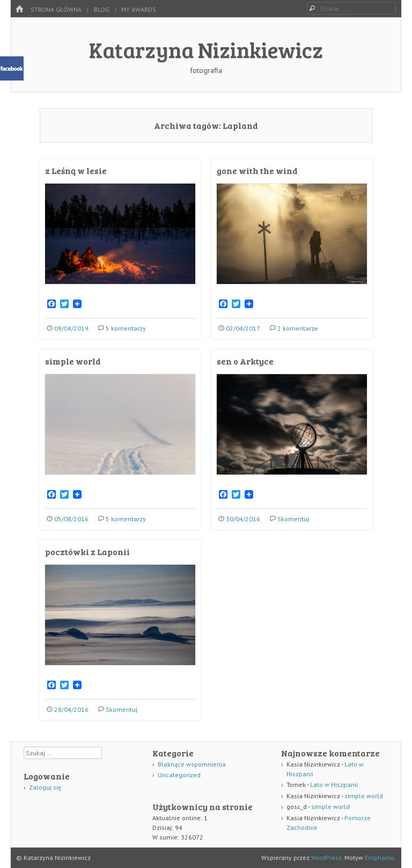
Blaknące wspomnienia (192, 764)
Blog (102, 9)
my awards (139, 9)
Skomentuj (293, 519)
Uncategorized (179, 775)
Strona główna (56, 9)
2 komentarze (298, 328)
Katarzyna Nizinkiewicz (206, 49)
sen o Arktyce (245, 361)
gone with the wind (257, 170)
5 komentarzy (126, 328)
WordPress (326, 858)
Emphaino (380, 858)
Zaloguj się (45, 787)
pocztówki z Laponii (87, 552)
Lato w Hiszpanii (334, 785)
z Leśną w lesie (76, 170)
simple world (73, 361)
